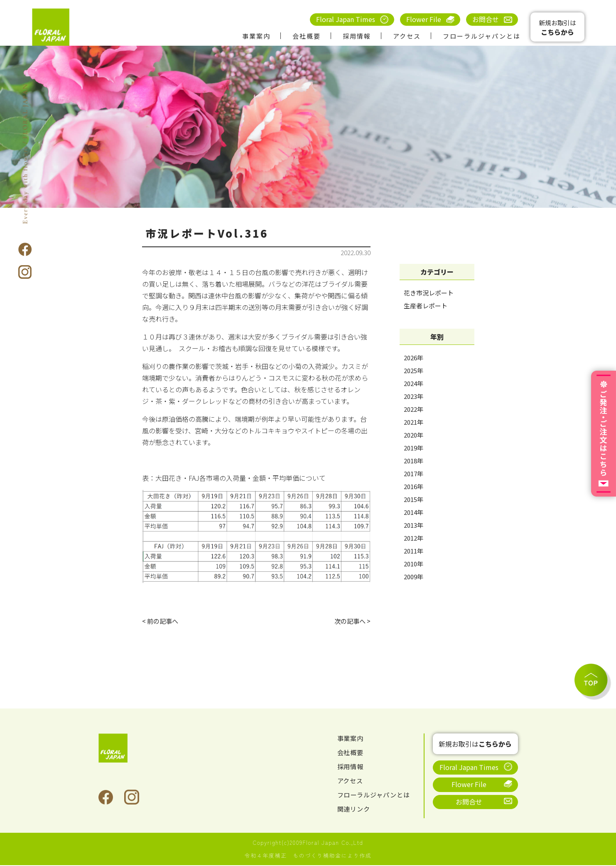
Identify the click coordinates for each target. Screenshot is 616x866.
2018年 (414, 461)
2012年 (414, 538)
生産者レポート (426, 306)
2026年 (414, 358)
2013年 (414, 525)
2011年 (414, 551)
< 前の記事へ (161, 621)
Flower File (424, 19)
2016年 (414, 486)
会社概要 (307, 36)
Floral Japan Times (346, 19)
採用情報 (357, 36)
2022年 (414, 409)
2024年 (414, 383)
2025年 (414, 370)
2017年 (414, 474)
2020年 (414, 435)
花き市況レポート (429, 293)
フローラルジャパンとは (482, 36)
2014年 (414, 512)
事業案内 (256, 36)
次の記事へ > (351, 621)
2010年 (414, 564)
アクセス (407, 36)
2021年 (414, 422)
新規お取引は (557, 28)
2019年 (414, 448)
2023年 (414, 396)
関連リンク (355, 810)
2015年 (414, 499)
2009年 (414, 577)
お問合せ (486, 19)
